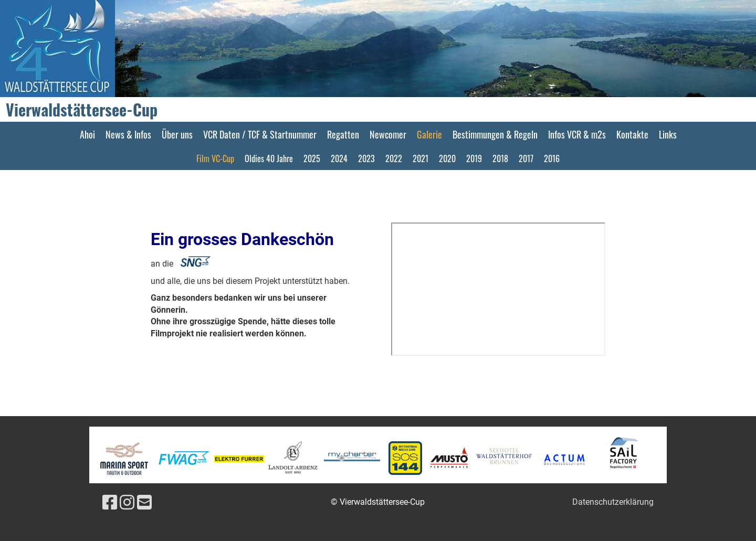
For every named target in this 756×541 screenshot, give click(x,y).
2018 (500, 158)
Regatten (343, 134)
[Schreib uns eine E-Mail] (144, 503)
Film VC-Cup (215, 158)
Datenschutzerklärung (613, 502)
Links (668, 134)
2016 (552, 158)
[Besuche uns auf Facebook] (110, 503)
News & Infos (128, 134)
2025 (312, 158)
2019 (474, 158)
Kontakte (632, 134)
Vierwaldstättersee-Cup (82, 110)
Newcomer (388, 134)
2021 (421, 158)
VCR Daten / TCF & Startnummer (260, 134)
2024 (339, 158)
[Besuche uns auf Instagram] (127, 503)
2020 (447, 158)
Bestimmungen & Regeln (495, 134)
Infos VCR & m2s (577, 134)
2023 (366, 158)
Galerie (429, 134)
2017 (526, 158)
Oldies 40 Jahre (269, 158)
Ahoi (87, 134)
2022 (394, 158)
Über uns (177, 134)
